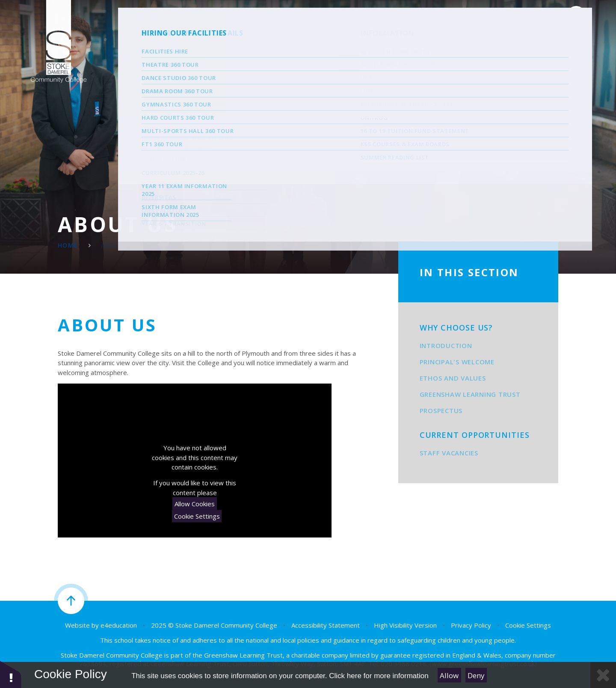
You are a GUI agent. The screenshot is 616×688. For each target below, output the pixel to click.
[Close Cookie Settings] (603, 675)
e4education (119, 625)
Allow (449, 675)
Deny (476, 675)
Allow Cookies (195, 503)
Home (68, 245)
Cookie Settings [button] (528, 625)
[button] (11, 674)
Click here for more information (379, 676)
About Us (118, 245)
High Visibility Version (405, 625)
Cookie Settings (197, 516)
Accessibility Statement (326, 625)
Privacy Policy (471, 625)
